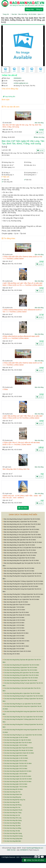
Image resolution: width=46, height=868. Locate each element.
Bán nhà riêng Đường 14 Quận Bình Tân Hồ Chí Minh (19, 558)
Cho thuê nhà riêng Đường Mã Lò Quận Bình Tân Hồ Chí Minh (21, 693)
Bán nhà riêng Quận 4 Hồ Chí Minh (13, 649)
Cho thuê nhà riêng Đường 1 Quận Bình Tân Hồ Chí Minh (20, 670)
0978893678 (24, 850)
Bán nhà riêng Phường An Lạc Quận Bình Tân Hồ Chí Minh (20, 586)
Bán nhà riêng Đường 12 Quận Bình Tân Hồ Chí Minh (19, 545)
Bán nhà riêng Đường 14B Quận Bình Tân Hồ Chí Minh (19, 550)
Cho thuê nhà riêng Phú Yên (11, 807)
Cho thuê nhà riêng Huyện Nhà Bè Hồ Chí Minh (17, 771)
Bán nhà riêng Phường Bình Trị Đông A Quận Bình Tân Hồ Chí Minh (23, 581)
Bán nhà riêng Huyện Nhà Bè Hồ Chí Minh (16, 633)
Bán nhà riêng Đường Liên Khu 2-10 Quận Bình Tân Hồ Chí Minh (22, 548)
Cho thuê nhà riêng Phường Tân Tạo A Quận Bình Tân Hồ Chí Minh (23, 717)
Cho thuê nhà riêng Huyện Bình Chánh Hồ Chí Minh (18, 753)
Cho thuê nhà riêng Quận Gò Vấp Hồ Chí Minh (17, 740)
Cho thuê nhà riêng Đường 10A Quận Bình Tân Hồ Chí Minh (21, 675)
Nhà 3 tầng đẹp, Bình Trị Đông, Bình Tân (16, 469)
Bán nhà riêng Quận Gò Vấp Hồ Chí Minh (15, 602)
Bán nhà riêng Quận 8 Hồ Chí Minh (13, 623)
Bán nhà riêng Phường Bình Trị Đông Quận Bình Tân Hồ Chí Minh (22, 573)
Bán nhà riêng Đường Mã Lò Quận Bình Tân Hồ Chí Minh (20, 522)
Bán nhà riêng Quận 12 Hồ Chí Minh (14, 610)
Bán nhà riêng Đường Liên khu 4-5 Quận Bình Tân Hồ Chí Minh (22, 524)
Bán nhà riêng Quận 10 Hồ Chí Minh (14, 620)
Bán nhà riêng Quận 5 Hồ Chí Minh (13, 636)
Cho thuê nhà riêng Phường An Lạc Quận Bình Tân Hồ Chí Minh (22, 704)
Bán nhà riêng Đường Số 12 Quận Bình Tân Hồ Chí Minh (20, 553)
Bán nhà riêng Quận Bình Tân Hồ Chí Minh (16, 612)
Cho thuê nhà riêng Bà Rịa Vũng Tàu (14, 800)
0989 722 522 (11, 850)
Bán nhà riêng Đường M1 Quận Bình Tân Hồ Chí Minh (19, 527)
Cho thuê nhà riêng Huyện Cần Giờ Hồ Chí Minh (17, 779)
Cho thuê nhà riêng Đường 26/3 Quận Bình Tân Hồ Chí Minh (21, 673)
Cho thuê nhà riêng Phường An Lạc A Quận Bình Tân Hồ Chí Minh (22, 735)
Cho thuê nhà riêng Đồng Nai (12, 797)
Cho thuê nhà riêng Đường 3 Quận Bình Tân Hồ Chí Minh (20, 667)
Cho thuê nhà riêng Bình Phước (13, 810)
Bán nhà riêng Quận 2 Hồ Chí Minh (13, 643)
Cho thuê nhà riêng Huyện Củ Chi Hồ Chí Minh (17, 776)
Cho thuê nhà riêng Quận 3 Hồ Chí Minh (15, 766)
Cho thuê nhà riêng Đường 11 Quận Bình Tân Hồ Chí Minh (20, 678)
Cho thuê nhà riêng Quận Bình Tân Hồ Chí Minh (17, 743)
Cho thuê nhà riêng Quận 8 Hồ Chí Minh (15, 761)
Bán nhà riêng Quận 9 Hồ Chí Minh (13, 618)
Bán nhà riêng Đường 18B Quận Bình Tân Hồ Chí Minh (19, 540)
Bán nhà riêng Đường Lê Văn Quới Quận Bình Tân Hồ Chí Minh (22, 535)
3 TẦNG (5, 389)
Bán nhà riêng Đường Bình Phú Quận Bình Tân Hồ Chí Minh (21, 560)
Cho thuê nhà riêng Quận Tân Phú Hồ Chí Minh (17, 782)
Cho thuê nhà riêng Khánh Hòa (12, 794)
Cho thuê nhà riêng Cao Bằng (12, 828)
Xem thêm (23, 508)
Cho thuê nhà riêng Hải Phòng (12, 805)
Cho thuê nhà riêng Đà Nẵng (12, 823)
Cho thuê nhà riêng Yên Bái (11, 831)
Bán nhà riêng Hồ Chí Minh (11, 654)
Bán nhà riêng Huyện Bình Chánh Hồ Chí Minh (17, 651)
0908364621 (18, 78)
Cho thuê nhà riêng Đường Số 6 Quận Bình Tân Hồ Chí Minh (21, 665)
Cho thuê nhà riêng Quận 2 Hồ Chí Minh (15, 774)
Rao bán (14, 14)
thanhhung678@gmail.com (35, 848)
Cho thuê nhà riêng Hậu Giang (12, 820)
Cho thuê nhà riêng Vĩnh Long (12, 818)
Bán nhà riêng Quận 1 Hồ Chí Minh (13, 625)
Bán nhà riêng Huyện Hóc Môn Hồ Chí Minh (16, 641)
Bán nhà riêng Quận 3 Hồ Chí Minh (13, 628)
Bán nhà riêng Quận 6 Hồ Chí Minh (13, 638)
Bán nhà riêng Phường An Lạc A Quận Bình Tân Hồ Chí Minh (21, 599)
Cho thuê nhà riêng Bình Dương (13, 836)
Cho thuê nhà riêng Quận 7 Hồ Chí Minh (15, 787)
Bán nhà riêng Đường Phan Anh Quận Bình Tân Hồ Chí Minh (21, 529)
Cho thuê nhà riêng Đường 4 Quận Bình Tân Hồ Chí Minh (20, 680)
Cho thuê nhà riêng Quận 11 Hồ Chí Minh (15, 758)
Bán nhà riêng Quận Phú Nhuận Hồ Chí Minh (16, 615)
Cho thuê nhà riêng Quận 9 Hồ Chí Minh (15, 756)
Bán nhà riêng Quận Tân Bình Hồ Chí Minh (16, 646)
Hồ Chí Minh (32, 14)
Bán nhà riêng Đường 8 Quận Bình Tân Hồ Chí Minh (18, 571)
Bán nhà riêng (23, 14)
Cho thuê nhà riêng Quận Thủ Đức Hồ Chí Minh (17, 763)
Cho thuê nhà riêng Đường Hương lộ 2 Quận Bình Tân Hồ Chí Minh (23, 696)
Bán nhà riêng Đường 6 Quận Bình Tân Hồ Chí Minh (18, 568)
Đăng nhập (30, 9)
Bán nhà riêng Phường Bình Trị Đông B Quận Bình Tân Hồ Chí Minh (23, 594)
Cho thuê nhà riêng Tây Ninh (12, 826)
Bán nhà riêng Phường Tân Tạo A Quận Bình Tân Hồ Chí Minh (21, 597)
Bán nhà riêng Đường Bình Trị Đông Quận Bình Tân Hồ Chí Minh (22, 537)
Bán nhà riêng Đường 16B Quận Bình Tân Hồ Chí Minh (19, 555)
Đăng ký (39, 9)
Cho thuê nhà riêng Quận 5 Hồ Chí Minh (15, 784)
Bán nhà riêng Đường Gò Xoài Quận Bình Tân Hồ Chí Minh (20, 532)
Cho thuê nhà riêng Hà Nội (11, 802)
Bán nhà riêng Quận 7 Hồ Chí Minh (13, 607)
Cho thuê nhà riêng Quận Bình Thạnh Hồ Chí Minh (18, 748)
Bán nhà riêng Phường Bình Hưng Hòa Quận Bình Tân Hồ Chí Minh (23, 584)
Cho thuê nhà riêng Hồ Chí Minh (13, 789)
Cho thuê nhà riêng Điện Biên (12, 841)
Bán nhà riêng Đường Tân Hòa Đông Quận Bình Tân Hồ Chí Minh (22, 542)
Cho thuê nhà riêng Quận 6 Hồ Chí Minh (15, 769)
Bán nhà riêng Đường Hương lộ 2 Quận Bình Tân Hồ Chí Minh (21, 519)
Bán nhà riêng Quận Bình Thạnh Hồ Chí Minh (16, 605)
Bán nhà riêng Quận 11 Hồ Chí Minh (14, 631)
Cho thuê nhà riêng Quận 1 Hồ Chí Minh (15, 745)
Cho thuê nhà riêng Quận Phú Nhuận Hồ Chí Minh (18, 750)
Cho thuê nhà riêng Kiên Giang (12, 833)
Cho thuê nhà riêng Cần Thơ (12, 792)
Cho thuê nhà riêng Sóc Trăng (12, 813)
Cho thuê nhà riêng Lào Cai (11, 815)
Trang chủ (6, 14)
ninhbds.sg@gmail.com (21, 83)
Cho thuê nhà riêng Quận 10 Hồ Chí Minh (15, 737)
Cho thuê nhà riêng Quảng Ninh (12, 839)
